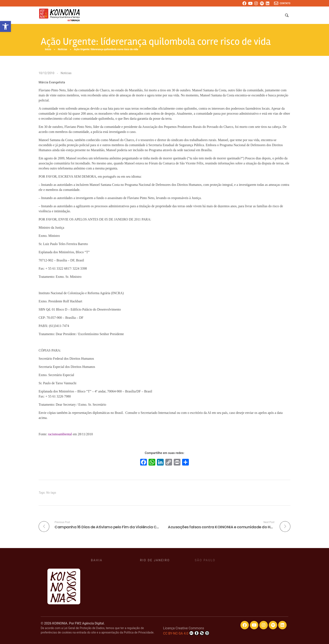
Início (48, 49)
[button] (5, 26)
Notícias (63, 49)
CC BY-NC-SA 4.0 (186, 633)
